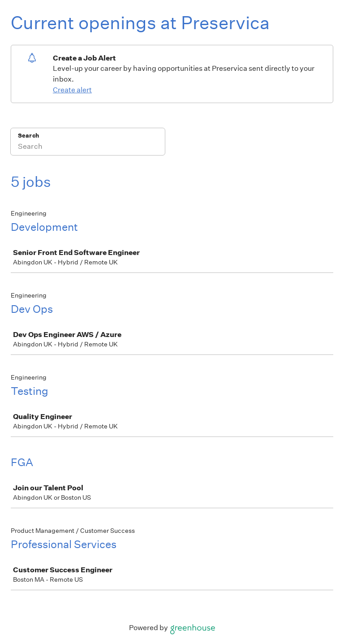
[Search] (88, 147)
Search (28, 136)
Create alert (72, 90)
